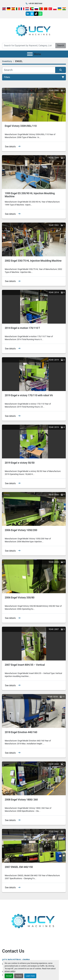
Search (61, 46)
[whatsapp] (40, 14)
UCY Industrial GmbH (16, 960)
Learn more (30, 976)
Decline (19, 976)
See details (10, 147)
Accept (9, 976)
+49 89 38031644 (35, 4)
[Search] (29, 46)
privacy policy (10, 971)
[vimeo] (32, 14)
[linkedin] (28, 14)
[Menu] (30, 54)
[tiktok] (36, 14)
